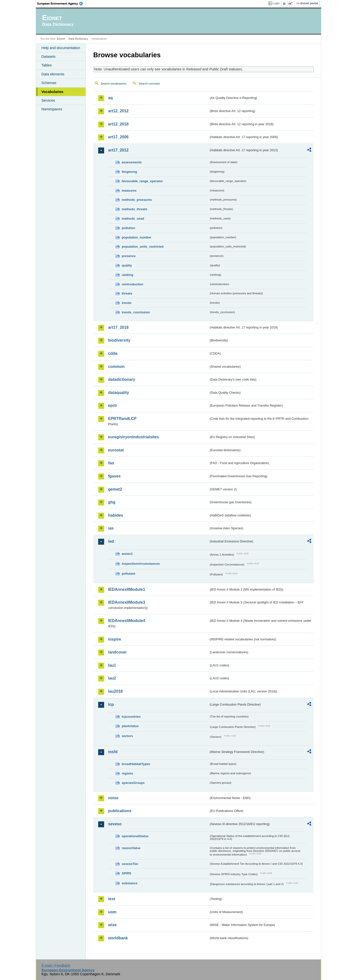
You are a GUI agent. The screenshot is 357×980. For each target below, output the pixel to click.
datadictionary (122, 379)
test (112, 899)
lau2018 (115, 691)
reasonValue (131, 848)
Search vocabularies (114, 84)
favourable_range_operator (142, 181)
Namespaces (52, 109)
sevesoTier (130, 864)
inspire (115, 639)
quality (127, 265)
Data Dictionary (78, 39)
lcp (111, 704)
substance (130, 883)
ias (111, 528)
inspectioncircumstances (141, 564)
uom (112, 912)
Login (276, 3)
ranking (127, 275)
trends (127, 303)
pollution (128, 228)
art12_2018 (118, 124)
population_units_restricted (143, 247)
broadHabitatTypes (136, 764)
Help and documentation (61, 48)
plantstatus (130, 726)
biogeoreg (129, 172)
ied (111, 541)
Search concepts (149, 84)
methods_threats (134, 209)
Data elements (53, 74)
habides (116, 515)
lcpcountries (131, 717)
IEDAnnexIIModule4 (127, 621)
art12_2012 (118, 111)
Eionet (61, 39)
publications (120, 811)
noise (113, 798)
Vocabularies (52, 92)
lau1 (112, 665)
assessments (132, 162)
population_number (136, 237)
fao (111, 463)
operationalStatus (135, 836)
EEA (62, 3)
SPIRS (126, 873)
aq (110, 98)
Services (48, 100)
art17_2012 (118, 150)
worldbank (118, 938)
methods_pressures (137, 200)
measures (129, 191)
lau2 (112, 678)
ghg (112, 502)
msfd (113, 752)
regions (127, 773)
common (116, 367)
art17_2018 (118, 327)
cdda (113, 353)
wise (112, 925)
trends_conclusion (136, 312)
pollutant (128, 574)
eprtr (113, 405)
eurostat (116, 450)
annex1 (127, 554)
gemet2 (115, 489)
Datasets (48, 57)
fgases (114, 476)
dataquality (119, 393)
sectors (127, 736)
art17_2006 (118, 137)
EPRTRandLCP (122, 419)
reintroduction (133, 284)
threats (127, 293)
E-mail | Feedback (56, 965)
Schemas (49, 83)
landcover (118, 652)
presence (129, 256)
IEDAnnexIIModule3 (127, 602)
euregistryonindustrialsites (134, 437)
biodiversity (119, 340)
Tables (47, 65)
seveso (115, 824)
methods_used (133, 219)
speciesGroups (133, 783)
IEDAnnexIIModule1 (127, 589)
